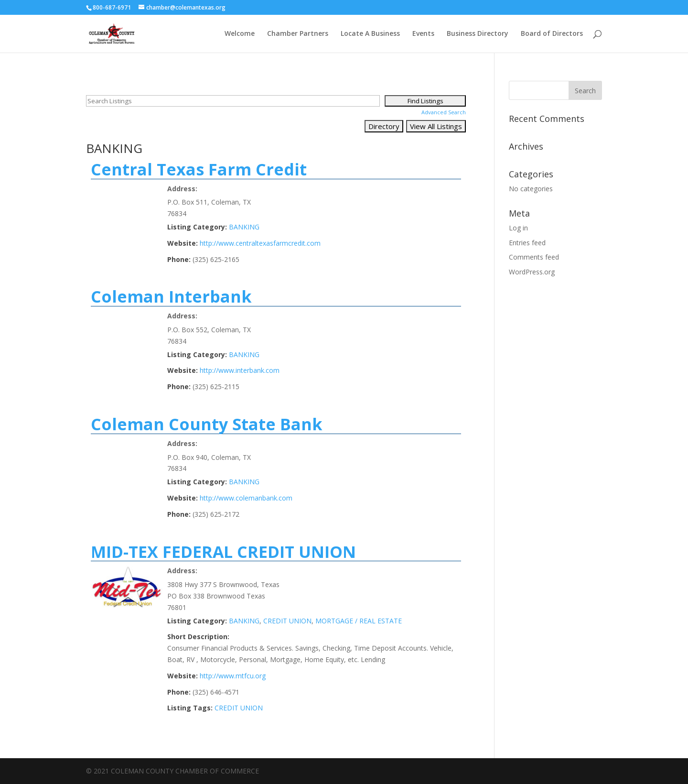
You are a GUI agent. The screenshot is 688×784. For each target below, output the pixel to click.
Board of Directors (552, 34)
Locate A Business (370, 34)
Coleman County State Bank (207, 424)
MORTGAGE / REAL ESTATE (359, 621)
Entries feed (527, 243)
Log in (518, 228)
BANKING (244, 227)
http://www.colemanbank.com (246, 498)
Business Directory (478, 34)
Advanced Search (444, 112)
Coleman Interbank (171, 296)
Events (423, 34)
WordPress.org (532, 272)
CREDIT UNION (287, 621)
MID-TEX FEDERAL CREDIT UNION (223, 552)
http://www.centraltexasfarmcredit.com (260, 243)
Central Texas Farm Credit (199, 169)
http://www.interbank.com (240, 370)
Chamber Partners (298, 34)
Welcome (240, 34)
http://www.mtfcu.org (233, 676)
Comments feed (534, 257)
